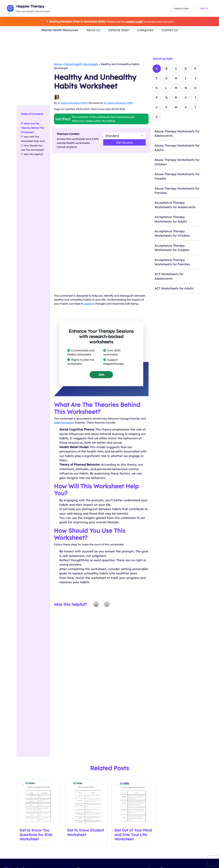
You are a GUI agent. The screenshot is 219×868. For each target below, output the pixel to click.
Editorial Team (119, 30)
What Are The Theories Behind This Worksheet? (32, 128)
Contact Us (170, 30)
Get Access (124, 142)
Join (101, 375)
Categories (145, 30)
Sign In (204, 8)
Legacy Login (181, 8)
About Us (93, 30)
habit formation (64, 423)
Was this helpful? (33, 154)
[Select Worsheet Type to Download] (124, 136)
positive (89, 304)
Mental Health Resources (60, 30)
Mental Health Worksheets (81, 64)
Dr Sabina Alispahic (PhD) (72, 103)
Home (58, 64)
